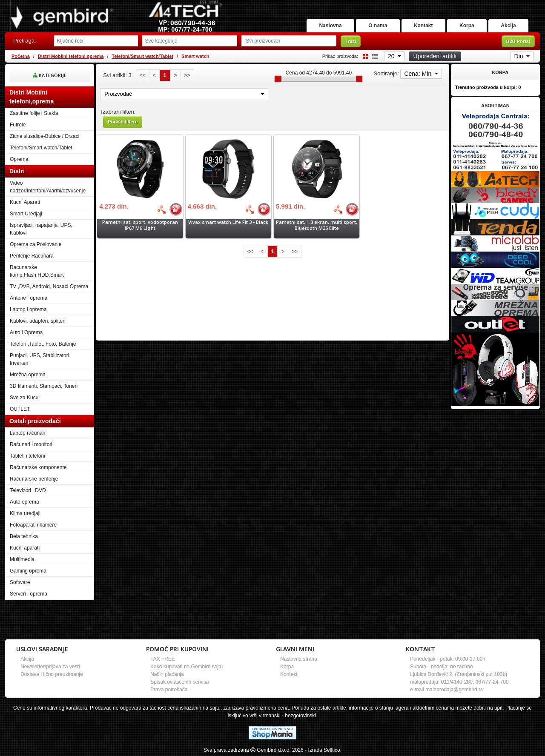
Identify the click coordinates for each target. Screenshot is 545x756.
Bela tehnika (24, 536)
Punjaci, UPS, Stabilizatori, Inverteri (40, 359)
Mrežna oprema (28, 375)
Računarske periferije (34, 479)
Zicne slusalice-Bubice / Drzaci (44, 136)
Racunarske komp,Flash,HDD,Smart (37, 271)
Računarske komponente (38, 467)
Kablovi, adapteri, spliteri (38, 321)
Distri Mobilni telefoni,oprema (71, 56)
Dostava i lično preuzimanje (52, 674)
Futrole (18, 125)
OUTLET (20, 409)
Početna (21, 56)
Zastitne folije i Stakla (34, 113)
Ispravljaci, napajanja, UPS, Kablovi (41, 229)
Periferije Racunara (32, 256)
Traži (351, 41)
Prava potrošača (169, 690)
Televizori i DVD (28, 490)
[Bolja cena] (161, 209)
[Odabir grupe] (190, 41)
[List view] (374, 56)
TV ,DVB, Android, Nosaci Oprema (49, 286)
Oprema (19, 159)
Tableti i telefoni (27, 456)
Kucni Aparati (25, 202)
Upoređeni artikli (435, 56)
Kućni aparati (25, 548)
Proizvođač (184, 94)
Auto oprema (24, 502)
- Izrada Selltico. (323, 750)
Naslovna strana (299, 659)
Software (20, 582)
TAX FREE (163, 659)
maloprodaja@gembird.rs (454, 690)
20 (392, 56)
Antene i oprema (29, 298)
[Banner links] (495, 126)
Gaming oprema (28, 571)
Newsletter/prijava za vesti (50, 667)
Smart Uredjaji (26, 214)
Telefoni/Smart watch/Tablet (143, 56)
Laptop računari (27, 433)
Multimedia (22, 559)
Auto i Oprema (26, 332)
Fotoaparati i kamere (33, 525)
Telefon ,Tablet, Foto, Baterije (43, 344)
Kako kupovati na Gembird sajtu (186, 667)
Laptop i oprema (28, 309)
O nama (376, 26)
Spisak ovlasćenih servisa (179, 682)
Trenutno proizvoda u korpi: (488, 87)
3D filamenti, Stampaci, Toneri (44, 386)
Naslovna (328, 26)
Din (520, 56)
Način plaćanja (167, 674)
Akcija (508, 26)
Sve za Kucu (24, 398)
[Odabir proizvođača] (289, 41)
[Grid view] (364, 56)
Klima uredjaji (25, 513)
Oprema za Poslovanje (36, 244)
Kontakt (422, 26)
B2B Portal (518, 41)
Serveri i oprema (29, 594)
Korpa (466, 26)
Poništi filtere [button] (123, 122)
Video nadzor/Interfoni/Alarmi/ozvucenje (48, 187)
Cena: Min (419, 74)
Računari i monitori (31, 444)
